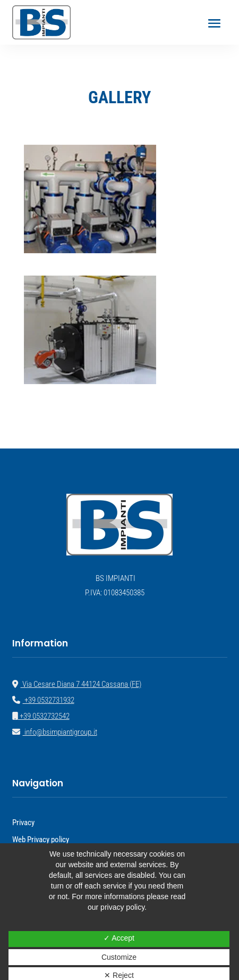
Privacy (23, 823)
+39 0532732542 (41, 716)
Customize (119, 957)
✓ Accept (119, 938)
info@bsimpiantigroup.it (55, 732)
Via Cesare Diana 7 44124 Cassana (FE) (77, 684)
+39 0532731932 (43, 700)
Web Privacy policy (41, 840)
